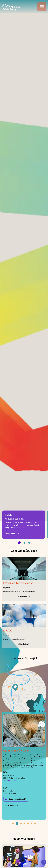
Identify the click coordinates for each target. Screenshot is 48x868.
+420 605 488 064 (10, 781)
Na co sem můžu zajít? (17, 799)
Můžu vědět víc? (13, 533)
